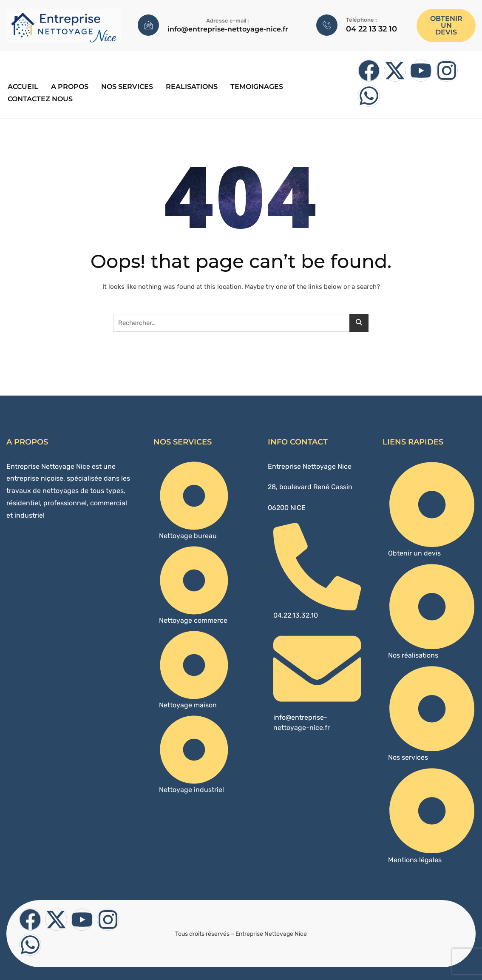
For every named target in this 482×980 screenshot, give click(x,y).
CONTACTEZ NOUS (39, 97)
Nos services (126, 86)
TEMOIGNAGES (255, 86)
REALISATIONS (190, 86)
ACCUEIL (22, 86)
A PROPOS (68, 86)
